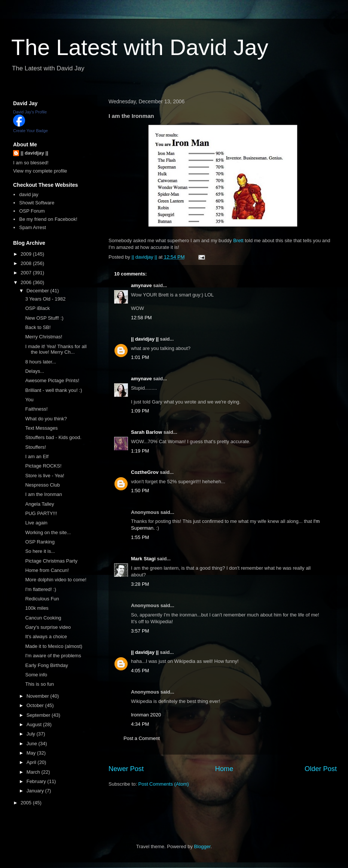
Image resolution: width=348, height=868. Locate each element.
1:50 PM (140, 491)
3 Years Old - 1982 (45, 299)
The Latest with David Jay (140, 47)
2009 (27, 254)
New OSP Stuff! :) (44, 318)
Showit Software (37, 203)
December (39, 291)
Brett (238, 240)
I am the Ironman (43, 494)
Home (224, 769)
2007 (27, 273)
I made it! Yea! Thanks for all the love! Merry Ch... (56, 349)
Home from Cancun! (47, 570)
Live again (36, 523)
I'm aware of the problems (53, 656)
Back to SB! (38, 327)
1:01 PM (140, 357)
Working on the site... (48, 532)
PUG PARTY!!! (41, 513)
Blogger (202, 846)
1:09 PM (140, 411)
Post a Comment (142, 738)
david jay (29, 194)
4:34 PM (140, 724)
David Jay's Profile (30, 112)
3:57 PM (140, 631)
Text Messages (41, 428)
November (39, 696)
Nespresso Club (42, 485)
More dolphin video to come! (56, 580)
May (32, 753)
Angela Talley (39, 504)
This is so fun (39, 684)
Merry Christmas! (44, 337)
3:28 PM (140, 584)
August (35, 724)
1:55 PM (140, 537)
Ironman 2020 (146, 715)
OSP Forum (32, 211)
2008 (27, 263)
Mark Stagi (143, 559)
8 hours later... (40, 362)
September (39, 715)
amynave (141, 285)
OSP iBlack (37, 308)
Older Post (321, 769)
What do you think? (46, 419)
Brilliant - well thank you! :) (54, 390)
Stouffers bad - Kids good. (53, 437)
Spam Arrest (33, 227)
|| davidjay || (145, 339)
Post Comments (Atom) (164, 784)
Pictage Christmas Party (51, 561)
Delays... (35, 371)
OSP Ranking (40, 542)
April (32, 762)
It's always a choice (46, 636)
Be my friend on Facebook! (48, 219)
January (36, 791)
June (33, 744)
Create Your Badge (30, 131)
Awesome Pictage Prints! (52, 380)
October (36, 705)
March (34, 772)
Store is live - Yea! (45, 476)
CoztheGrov (145, 472)
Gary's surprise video (48, 627)
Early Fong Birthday (46, 665)
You (29, 400)
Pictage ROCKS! (43, 466)
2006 (27, 282)
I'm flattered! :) (41, 589)
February (37, 781)
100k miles (37, 608)
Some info (36, 675)
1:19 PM (140, 451)
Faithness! (36, 409)
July (32, 734)
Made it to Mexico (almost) (54, 646)
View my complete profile (40, 171)
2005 (27, 803)
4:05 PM (140, 671)
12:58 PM (141, 318)
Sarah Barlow (146, 432)
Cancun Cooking (43, 618)
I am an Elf (37, 456)
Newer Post (126, 769)
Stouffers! (35, 447)
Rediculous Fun (42, 599)
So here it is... (40, 551)
